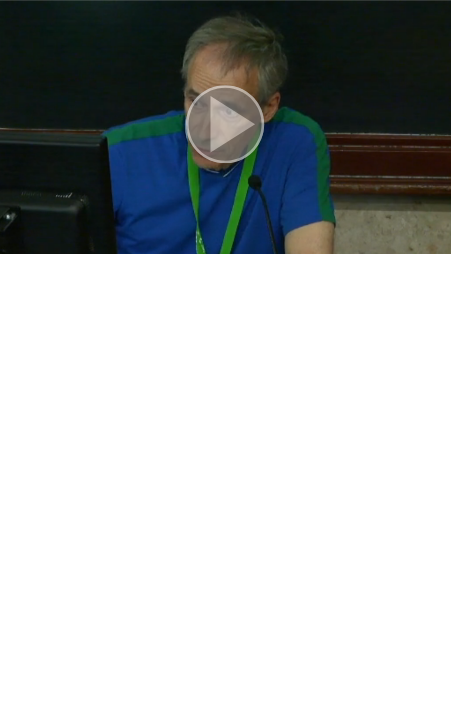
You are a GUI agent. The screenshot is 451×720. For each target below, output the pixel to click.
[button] (225, 127)
